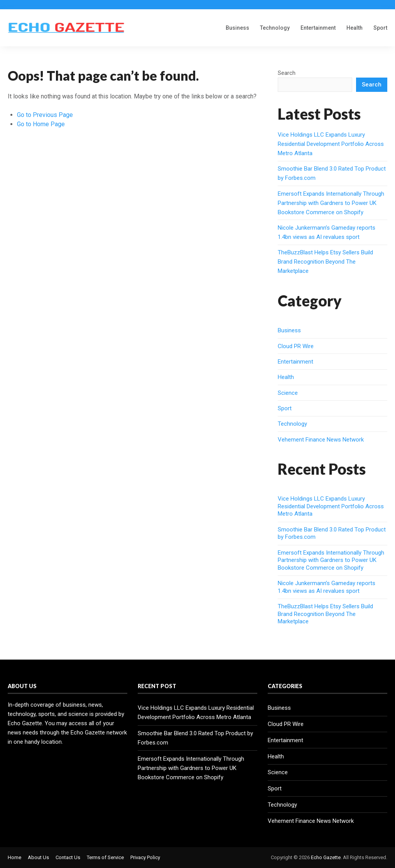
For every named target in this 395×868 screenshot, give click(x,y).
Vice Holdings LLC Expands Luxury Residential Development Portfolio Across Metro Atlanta (331, 144)
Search (287, 73)
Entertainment (318, 28)
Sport (380, 28)
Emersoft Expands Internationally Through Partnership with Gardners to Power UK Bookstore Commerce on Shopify (331, 203)
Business (237, 28)
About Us (38, 857)
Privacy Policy (145, 857)
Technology (275, 28)
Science (288, 393)
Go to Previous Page (45, 115)
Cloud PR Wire (296, 346)
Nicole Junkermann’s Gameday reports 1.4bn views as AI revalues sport (327, 587)
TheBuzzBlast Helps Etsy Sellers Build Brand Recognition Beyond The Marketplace (325, 262)
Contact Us (68, 857)
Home (14, 857)
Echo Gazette (326, 857)
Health (354, 28)
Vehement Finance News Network (321, 440)
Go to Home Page (41, 124)
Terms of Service (105, 857)
